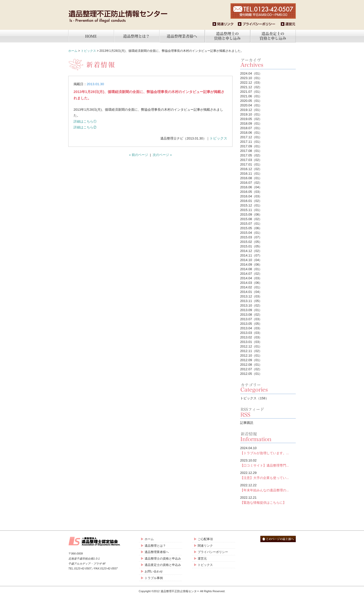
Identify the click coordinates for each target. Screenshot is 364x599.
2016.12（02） (251, 169)
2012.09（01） (251, 360)
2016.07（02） (251, 183)
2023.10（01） (251, 78)
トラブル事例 (154, 578)
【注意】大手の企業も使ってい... (268, 475)
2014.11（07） (251, 255)
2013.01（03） (251, 342)
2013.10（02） (251, 305)
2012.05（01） (251, 374)
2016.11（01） (251, 174)
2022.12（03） (251, 83)
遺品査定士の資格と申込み (163, 565)
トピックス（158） (254, 398)
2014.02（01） (251, 287)
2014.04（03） (251, 278)
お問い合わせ (154, 571)
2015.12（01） (251, 205)
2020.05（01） (251, 101)
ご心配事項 (205, 539)
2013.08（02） (251, 315)
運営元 (202, 559)
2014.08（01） (251, 269)
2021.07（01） (251, 92)
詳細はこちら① (85, 121)
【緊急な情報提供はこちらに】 (268, 500)
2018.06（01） (251, 133)
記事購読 (247, 423)
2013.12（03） (251, 296)
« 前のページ (139, 155)
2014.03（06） (251, 283)
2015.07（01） (251, 224)
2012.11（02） (251, 351)
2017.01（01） (251, 164)
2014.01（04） (251, 292)
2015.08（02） (251, 219)
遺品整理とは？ (155, 546)
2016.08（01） (251, 178)
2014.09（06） (251, 264)
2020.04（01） (251, 105)
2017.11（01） (251, 142)
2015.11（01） (251, 210)
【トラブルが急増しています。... (268, 450)
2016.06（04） (251, 187)
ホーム (73, 51)
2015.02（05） (251, 242)
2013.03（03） (251, 333)
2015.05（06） (251, 228)
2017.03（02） (251, 160)
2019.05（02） (251, 119)
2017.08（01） (251, 151)
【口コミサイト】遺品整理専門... (268, 463)
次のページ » (162, 155)
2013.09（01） (251, 310)
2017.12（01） (251, 137)
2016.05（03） (251, 192)
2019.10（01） (251, 114)
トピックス (88, 51)
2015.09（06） (251, 214)
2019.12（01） (251, 110)
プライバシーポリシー (213, 552)
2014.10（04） (251, 260)
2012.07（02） (251, 369)
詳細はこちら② (85, 127)
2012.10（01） (251, 355)
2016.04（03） (251, 196)
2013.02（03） (251, 337)
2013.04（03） (251, 328)
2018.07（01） (251, 128)
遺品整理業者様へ (157, 552)
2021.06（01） (251, 96)
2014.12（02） (251, 251)
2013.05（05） (251, 324)
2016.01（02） (251, 201)
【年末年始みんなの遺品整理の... (268, 487)
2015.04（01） (251, 233)
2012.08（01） (251, 365)
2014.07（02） (251, 274)
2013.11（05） (251, 301)
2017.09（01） (251, 146)
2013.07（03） (251, 319)
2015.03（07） (251, 237)
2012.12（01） (251, 346)
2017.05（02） (251, 155)
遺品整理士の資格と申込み (163, 559)
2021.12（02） (251, 87)
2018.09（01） (251, 123)
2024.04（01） (251, 73)
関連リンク (205, 546)
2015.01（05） (251, 246)
